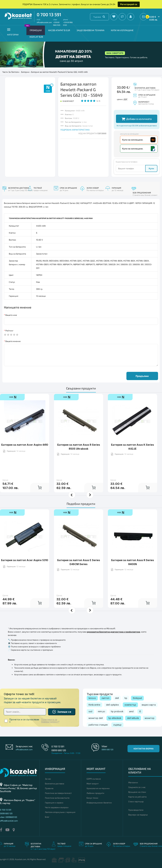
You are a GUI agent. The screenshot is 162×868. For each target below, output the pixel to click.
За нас (48, 779)
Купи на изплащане (122, 30)
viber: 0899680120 (9, 817)
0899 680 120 (59, 750)
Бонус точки (92, 798)
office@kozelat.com (44, 22)
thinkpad (137, 698)
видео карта (149, 705)
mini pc (102, 711)
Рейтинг (9, 331)
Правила (49, 788)
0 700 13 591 (49, 14)
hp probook (117, 711)
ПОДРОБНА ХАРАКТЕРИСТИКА (75, 130)
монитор (150, 718)
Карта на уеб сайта (137, 797)
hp (126, 698)
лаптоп (105, 698)
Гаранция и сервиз (54, 803)
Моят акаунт (93, 784)
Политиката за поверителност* (50, 721)
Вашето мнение (13, 341)
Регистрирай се (129, 4)
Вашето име (11, 315)
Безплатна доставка (55, 784)
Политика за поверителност (58, 793)
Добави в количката (137, 119)
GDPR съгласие (94, 779)
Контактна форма (143, 749)
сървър (117, 725)
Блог (47, 817)
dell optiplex (112, 705)
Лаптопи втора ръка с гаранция (60, 812)
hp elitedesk (115, 718)
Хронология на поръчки (98, 788)
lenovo (92, 698)
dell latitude (133, 718)
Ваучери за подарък (138, 815)
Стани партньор (136, 801)
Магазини (133, 782)
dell (117, 698)
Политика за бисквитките (57, 798)
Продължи (142, 376)
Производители (136, 810)
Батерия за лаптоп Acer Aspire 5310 (25, 560)
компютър (130, 705)
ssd (90, 711)
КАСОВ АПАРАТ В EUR (59, 30)
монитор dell (96, 718)
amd (131, 711)
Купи (151, 168)
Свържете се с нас (137, 787)
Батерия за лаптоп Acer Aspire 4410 (25, 445)
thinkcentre (94, 705)
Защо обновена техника (90, 30)
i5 (140, 711)
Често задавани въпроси (57, 807)
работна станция (98, 725)
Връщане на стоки (137, 792)
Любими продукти (95, 793)
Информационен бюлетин (99, 803)
